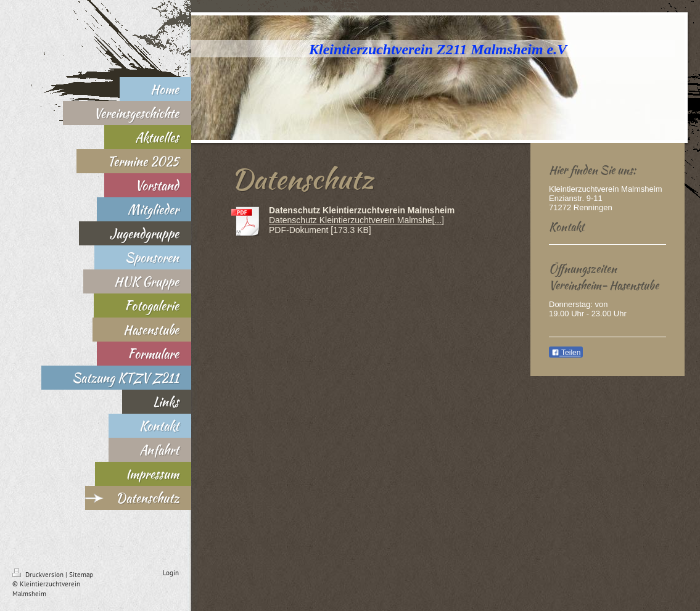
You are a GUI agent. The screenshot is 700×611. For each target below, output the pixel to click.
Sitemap (81, 575)
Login (171, 573)
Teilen (566, 353)
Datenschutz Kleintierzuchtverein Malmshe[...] (356, 220)
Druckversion (39, 575)
